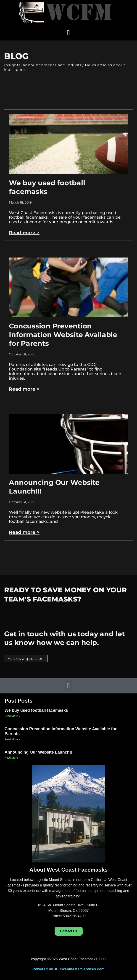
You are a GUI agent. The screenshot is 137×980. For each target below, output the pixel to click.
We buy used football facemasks (47, 187)
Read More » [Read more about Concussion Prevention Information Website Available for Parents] (12, 739)
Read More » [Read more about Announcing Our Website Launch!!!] (12, 758)
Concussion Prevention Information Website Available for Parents (63, 335)
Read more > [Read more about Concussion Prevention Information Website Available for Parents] (24, 389)
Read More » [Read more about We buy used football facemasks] (12, 716)
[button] (68, 33)
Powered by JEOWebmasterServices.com (68, 969)
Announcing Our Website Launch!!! (39, 752)
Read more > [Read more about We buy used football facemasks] (24, 233)
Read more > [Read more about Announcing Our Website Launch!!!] (24, 532)
